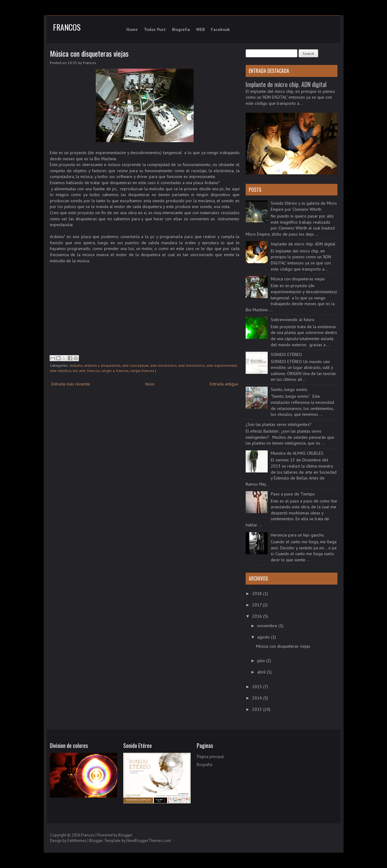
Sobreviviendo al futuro (293, 320)
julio (262, 661)
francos (93, 371)
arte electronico (164, 365)
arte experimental (222, 365)
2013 (258, 709)
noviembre (268, 626)
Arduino (76, 365)
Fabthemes (77, 841)
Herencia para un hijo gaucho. (298, 535)
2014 (258, 698)
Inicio (150, 384)
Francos (67, 27)
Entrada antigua (224, 384)
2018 (258, 593)
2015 (258, 687)
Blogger (125, 835)
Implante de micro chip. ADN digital (286, 84)
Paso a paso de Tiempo (293, 494)
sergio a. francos (115, 371)
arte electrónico (192, 365)
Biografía (205, 765)
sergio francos (142, 371)
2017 (257, 605)
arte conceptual (135, 365)
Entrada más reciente (71, 384)
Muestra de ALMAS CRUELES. (298, 453)
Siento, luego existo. (289, 389)
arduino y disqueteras (102, 365)
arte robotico (61, 371)
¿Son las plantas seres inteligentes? (279, 424)
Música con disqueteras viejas (89, 53)
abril (262, 672)
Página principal (210, 757)
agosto (264, 637)
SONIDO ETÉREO (286, 354)
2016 (258, 616)
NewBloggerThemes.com (149, 841)
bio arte (79, 371)
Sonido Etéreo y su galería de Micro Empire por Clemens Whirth (304, 206)
